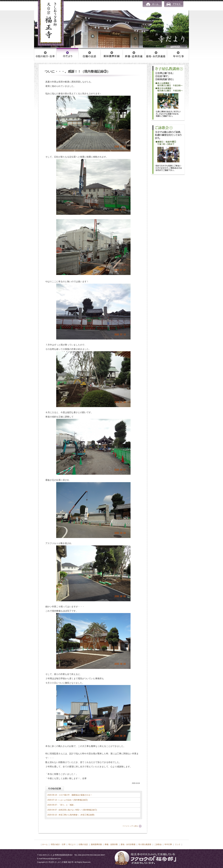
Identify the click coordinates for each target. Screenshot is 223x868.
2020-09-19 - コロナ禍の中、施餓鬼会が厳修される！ (70, 795)
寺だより (72, 844)
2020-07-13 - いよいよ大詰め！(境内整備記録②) (68, 800)
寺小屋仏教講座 (145, 844)
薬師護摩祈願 (96, 844)
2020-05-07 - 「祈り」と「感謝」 (61, 805)
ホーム (45, 844)
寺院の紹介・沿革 (58, 844)
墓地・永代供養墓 (128, 844)
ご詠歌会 (158, 844)
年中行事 (168, 844)
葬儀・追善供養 (111, 844)
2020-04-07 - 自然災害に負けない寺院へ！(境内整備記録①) (72, 810)
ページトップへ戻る (130, 826)
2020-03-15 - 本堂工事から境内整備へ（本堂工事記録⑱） (72, 815)
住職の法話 (83, 844)
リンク (178, 844)
